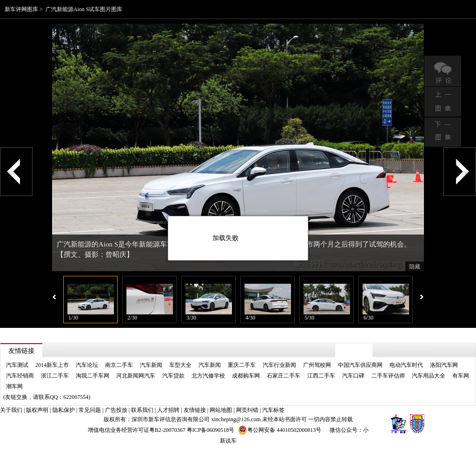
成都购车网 (246, 376)
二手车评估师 (388, 376)
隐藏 (415, 267)
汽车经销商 (20, 376)
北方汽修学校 (208, 376)
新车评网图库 (21, 9)
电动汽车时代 (406, 365)
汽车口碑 (353, 376)
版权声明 (37, 410)
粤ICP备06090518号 (211, 430)
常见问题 (90, 410)
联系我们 (142, 410)
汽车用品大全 (429, 376)
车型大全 (180, 365)
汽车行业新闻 (279, 365)
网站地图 (221, 410)
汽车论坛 (87, 365)
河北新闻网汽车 (136, 376)
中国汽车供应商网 (360, 365)
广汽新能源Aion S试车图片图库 (84, 9)
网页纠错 (247, 410)
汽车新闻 (151, 365)
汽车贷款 (173, 376)
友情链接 (195, 410)
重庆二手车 (242, 365)
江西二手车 (321, 376)
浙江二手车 (55, 376)
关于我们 (11, 410)
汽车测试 (17, 365)
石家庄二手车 (284, 376)
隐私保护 (64, 410)
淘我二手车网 (93, 376)
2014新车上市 (52, 365)
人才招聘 (168, 410)
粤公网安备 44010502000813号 (280, 430)
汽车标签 (273, 410)
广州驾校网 (317, 365)
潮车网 (14, 386)
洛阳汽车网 (444, 365)
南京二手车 (119, 365)
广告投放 (116, 410)
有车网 (461, 376)
